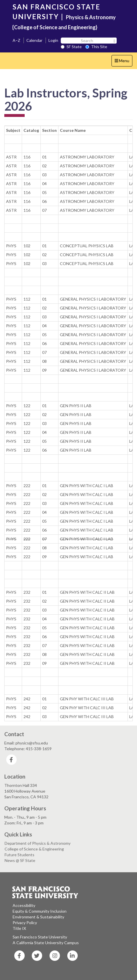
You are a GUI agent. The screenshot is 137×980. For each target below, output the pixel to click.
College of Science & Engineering (34, 849)
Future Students (19, 855)
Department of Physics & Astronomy (38, 843)
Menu (123, 62)
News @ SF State (20, 860)
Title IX (19, 928)
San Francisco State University (40, 937)
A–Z (16, 40)
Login (53, 40)
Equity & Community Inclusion (40, 911)
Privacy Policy (25, 923)
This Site (96, 47)
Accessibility (24, 905)
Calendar (34, 40)
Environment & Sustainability (38, 917)
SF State (71, 47)
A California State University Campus (46, 943)
